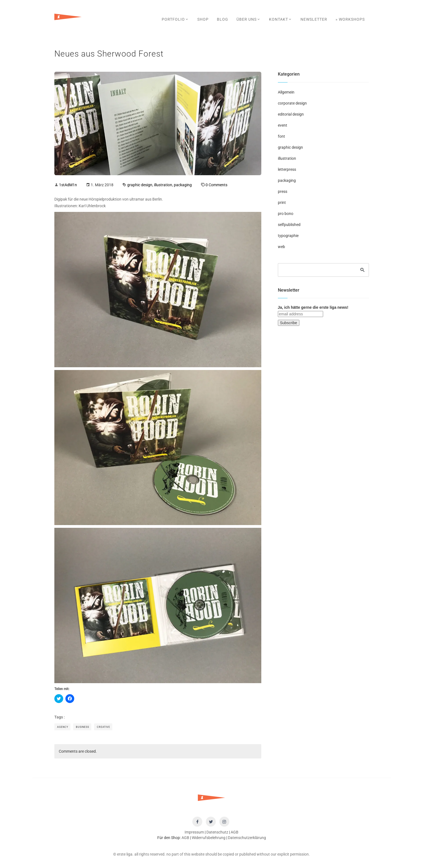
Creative (103, 727)
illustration (163, 185)
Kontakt (281, 19)
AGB (235, 832)
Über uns (249, 19)
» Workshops (350, 19)
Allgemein (286, 92)
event (283, 125)
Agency (63, 727)
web (281, 247)
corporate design (292, 103)
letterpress (287, 169)
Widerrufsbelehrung (209, 838)
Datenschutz (217, 832)
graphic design (140, 185)
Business (83, 727)
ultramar (137, 199)
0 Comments (216, 185)
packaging (183, 185)
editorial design (291, 114)
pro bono (286, 214)
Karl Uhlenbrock (92, 206)
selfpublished (289, 225)
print (282, 203)
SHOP (203, 19)
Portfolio (175, 19)
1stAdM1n (68, 185)
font (281, 136)
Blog (223, 19)
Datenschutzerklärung (247, 838)
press (283, 191)
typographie (288, 236)
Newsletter (314, 19)
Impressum (194, 832)
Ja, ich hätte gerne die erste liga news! (313, 307)
